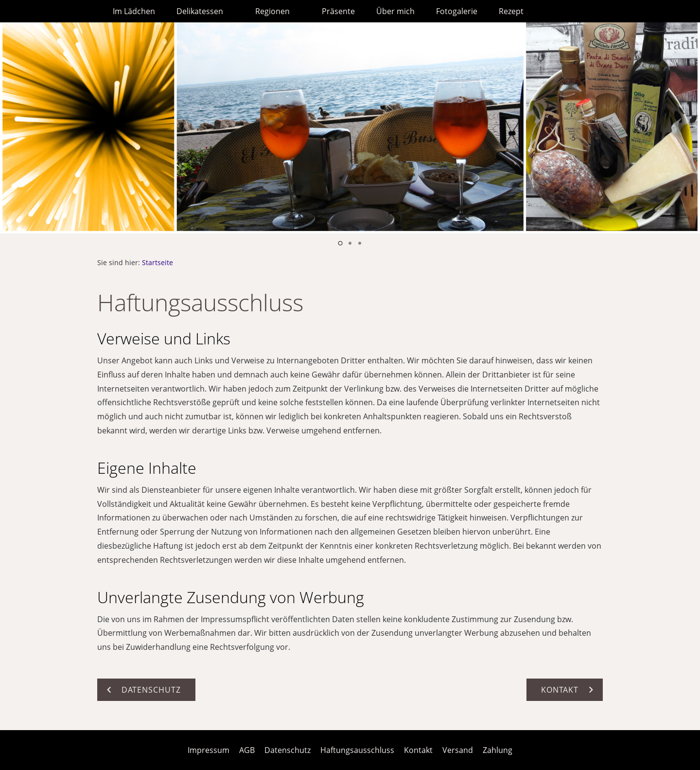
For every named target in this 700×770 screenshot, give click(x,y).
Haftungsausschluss (357, 750)
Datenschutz (288, 750)
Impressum (209, 750)
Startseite (157, 262)
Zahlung (498, 750)
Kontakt (418, 750)
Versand (458, 750)
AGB (247, 750)
